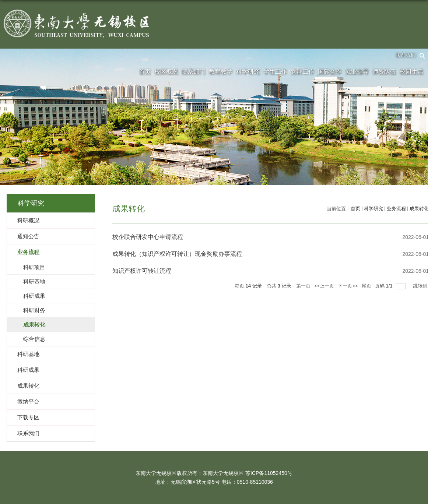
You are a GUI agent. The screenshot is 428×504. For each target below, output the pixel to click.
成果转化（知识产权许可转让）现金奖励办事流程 (177, 254)
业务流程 (396, 209)
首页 (145, 72)
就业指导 (357, 72)
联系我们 (406, 55)
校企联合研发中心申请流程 (148, 237)
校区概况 (166, 72)
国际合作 (330, 72)
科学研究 (248, 72)
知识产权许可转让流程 (142, 271)
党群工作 (302, 72)
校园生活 (411, 72)
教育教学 (221, 72)
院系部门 (193, 72)
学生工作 (275, 72)
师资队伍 (384, 72)
